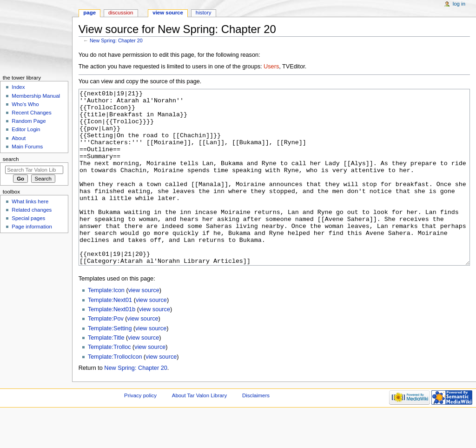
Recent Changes (31, 113)
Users (271, 67)
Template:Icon (106, 325)
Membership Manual (36, 96)
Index (18, 87)
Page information (32, 227)
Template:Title (106, 373)
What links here (30, 201)
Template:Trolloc (109, 382)
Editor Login (26, 129)
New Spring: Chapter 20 (116, 40)
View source (168, 13)
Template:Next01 (110, 335)
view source (144, 325)
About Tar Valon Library (199, 430)
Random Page (29, 121)
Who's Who (25, 104)
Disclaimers (256, 430)
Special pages (28, 218)
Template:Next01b (112, 344)
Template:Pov (106, 354)
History (204, 13)
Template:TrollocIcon (115, 392)
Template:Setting (110, 363)
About (19, 138)
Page (89, 13)
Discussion (121, 13)
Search (11, 159)
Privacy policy (140, 430)
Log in (459, 4)
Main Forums (27, 147)
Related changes (32, 210)
